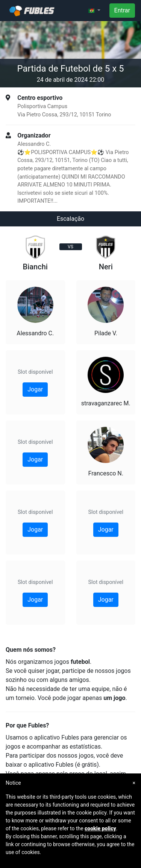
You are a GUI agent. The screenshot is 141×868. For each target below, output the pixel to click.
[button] (94, 11)
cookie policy (100, 828)
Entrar (122, 10)
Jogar (35, 389)
